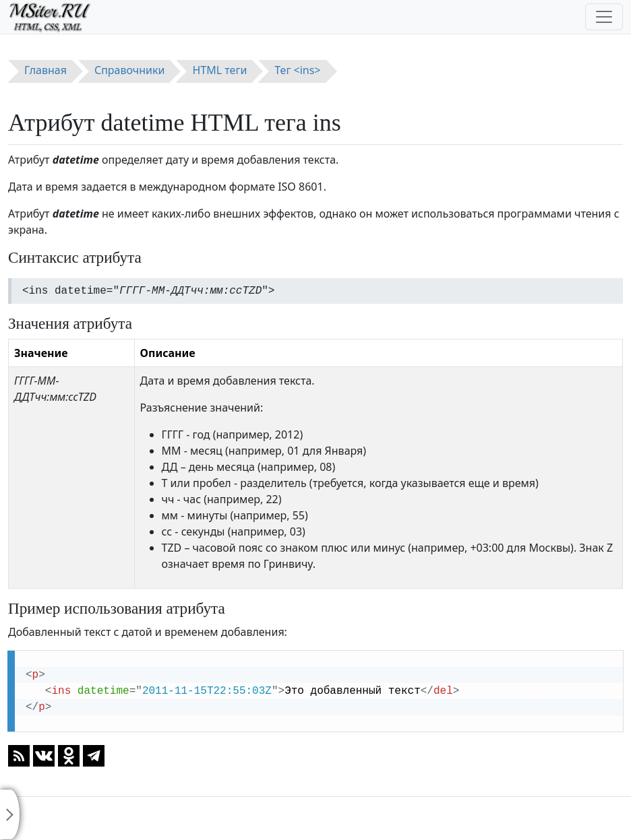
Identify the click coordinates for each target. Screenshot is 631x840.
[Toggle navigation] (604, 17)
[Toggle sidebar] (10, 814)
